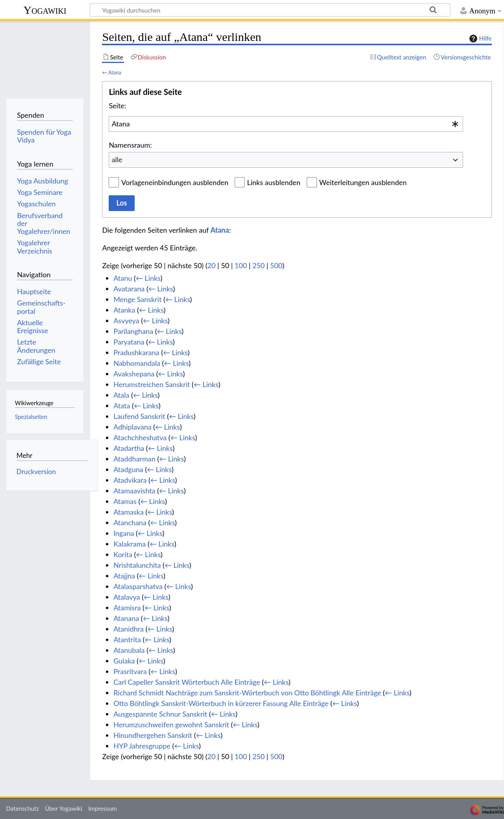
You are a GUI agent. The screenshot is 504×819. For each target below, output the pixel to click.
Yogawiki (45, 10)
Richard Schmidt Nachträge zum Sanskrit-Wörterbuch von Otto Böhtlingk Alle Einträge (247, 693)
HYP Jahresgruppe (142, 746)
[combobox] (286, 124)
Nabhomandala (137, 363)
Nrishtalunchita (137, 565)
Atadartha (129, 448)
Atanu (123, 278)
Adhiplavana (132, 427)
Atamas (125, 501)
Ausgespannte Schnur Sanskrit (160, 714)
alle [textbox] (117, 159)
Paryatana (129, 342)
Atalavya (127, 597)
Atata (122, 406)
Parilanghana (133, 331)
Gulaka (124, 661)
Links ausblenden (273, 182)
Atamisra (127, 608)
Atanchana (130, 523)
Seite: (117, 106)
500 (276, 265)
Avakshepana (134, 374)
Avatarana (129, 289)
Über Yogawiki (64, 808)
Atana (115, 72)
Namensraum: (130, 145)
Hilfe (480, 39)
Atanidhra (129, 629)
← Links (148, 278)
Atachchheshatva (140, 437)
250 (258, 265)
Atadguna (128, 469)
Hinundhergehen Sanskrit (153, 735)
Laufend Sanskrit (139, 416)
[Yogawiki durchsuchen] (270, 10)
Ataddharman (134, 459)
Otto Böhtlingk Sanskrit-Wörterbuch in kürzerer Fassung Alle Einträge (221, 703)
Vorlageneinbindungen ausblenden (175, 182)
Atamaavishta (134, 491)
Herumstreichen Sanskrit (152, 384)
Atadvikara (130, 480)
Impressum (103, 808)
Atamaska (129, 512)
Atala (121, 395)
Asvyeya (126, 321)
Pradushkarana (136, 352)
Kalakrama (130, 544)
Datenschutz (22, 808)
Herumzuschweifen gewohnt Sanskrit (171, 724)
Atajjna (124, 576)
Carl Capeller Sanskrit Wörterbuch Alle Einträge (187, 682)
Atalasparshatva (138, 586)
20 (212, 265)
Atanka (124, 310)
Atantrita (127, 639)
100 (241, 265)
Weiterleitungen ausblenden (363, 182)
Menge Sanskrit (137, 299)
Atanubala (129, 650)
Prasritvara (130, 671)
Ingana (124, 533)
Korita (123, 554)
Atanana (126, 618)
